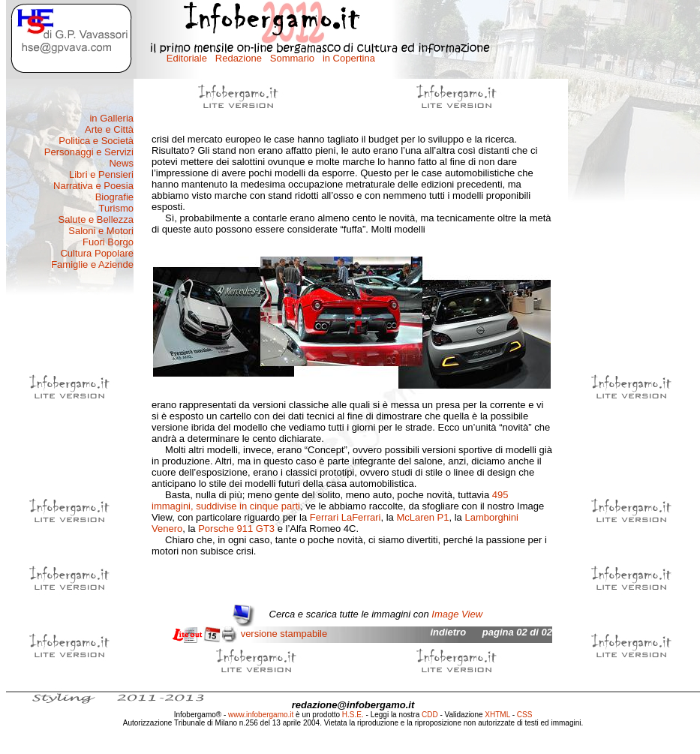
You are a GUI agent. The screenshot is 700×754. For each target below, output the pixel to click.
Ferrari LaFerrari (345, 517)
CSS (525, 715)
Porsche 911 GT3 (236, 529)
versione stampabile (284, 634)
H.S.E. (353, 715)
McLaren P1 (422, 517)
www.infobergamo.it (261, 715)
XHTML (497, 715)
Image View (457, 614)
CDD (430, 715)
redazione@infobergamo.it (353, 705)
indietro (448, 632)
